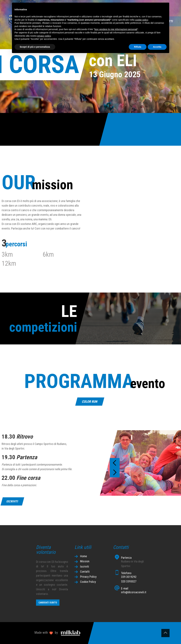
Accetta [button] (157, 47)
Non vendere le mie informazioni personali (116, 29)
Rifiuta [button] (138, 47)
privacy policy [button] (44, 36)
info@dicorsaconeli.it (134, 592)
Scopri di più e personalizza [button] (35, 47)
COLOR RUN (90, 402)
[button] (115, 463)
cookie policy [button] (142, 20)
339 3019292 (129, 577)
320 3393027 (129, 581)
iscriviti (12, 501)
